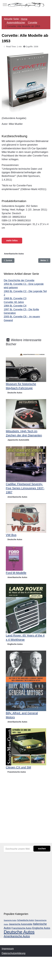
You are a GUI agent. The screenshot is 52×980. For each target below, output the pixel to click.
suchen (42, 849)
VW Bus (11, 535)
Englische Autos (15, 644)
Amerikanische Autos (14, 254)
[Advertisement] (26, 814)
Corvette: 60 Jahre (14, 302)
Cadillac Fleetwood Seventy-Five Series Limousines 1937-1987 (25, 488)
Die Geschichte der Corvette (19, 280)
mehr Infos (12, 241)
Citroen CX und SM (18, 767)
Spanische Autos (10, 920)
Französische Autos (17, 772)
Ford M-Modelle (16, 573)
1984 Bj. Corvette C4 (15, 306)
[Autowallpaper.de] (26, 5)
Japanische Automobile (18, 440)
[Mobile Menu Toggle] (5, 5)
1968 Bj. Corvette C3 (15, 298)
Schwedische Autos (26, 920)
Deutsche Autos (15, 393)
